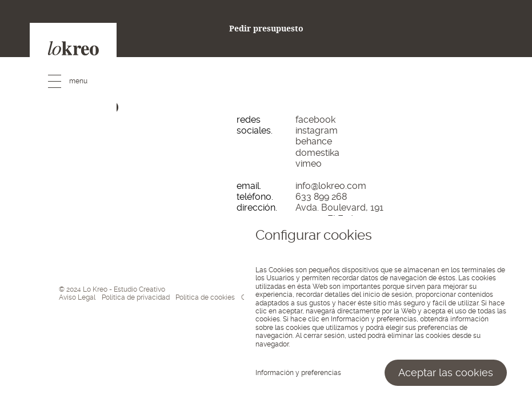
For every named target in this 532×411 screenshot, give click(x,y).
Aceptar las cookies (446, 372)
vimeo (309, 164)
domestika (317, 153)
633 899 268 (321, 197)
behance (314, 141)
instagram (317, 130)
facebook (315, 120)
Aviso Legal (77, 297)
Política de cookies (205, 297)
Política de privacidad (136, 297)
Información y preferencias (298, 373)
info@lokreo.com (331, 186)
